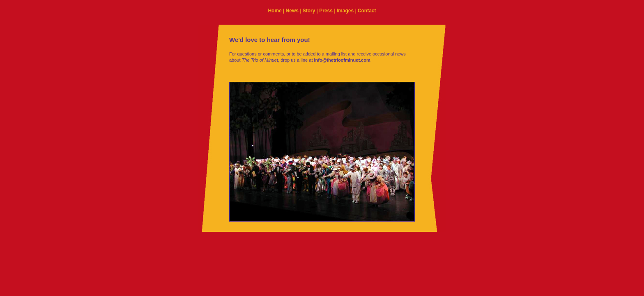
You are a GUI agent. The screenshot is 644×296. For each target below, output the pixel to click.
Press (326, 11)
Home (275, 11)
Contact (367, 11)
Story (309, 11)
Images (345, 11)
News (292, 11)
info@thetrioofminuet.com (342, 60)
